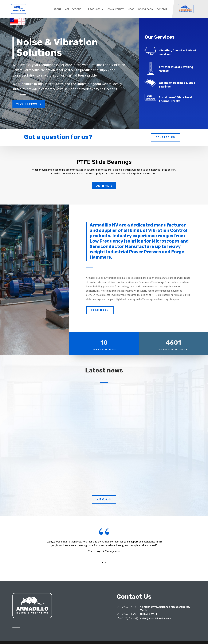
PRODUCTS (94, 9)
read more (33, 470)
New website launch (156, 427)
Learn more (104, 186)
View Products (29, 104)
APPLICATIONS (73, 9)
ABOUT (57, 9)
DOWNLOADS (146, 9)
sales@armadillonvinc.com (156, 619)
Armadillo (35, 439)
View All (104, 499)
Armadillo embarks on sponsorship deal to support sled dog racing (46, 430)
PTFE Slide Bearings (104, 162)
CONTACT (162, 9)
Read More (100, 310)
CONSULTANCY (116, 9)
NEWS (131, 9)
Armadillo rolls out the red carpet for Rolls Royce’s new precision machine (101, 432)
